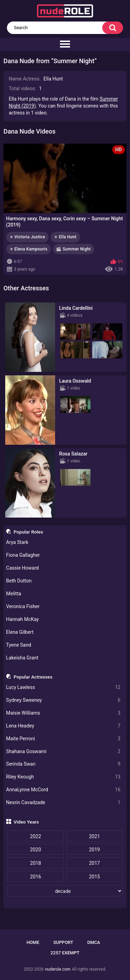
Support (63, 942)
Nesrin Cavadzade (63, 803)
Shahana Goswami (63, 752)
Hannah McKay (23, 619)
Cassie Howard (23, 568)
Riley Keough (63, 777)
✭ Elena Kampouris (29, 249)
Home (33, 942)
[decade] (65, 891)
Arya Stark (17, 542)
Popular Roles (28, 532)
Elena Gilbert (20, 632)
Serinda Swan (63, 764)
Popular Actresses (33, 677)
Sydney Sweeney (63, 700)
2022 (36, 836)
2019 (94, 850)
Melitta (14, 594)
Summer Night (77, 249)
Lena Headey (63, 726)
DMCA (94, 942)
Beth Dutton (19, 581)
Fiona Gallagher (23, 555)
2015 (94, 877)
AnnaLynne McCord (63, 790)
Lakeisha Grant (22, 658)
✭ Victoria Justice (27, 237)
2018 (36, 863)
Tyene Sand (19, 645)
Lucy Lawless (63, 687)
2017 (94, 863)
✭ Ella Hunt (65, 237)
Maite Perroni (63, 739)
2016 (36, 877)
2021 (94, 836)
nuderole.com (58, 969)
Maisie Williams (63, 713)
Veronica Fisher (23, 606)
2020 (36, 850)
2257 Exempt (65, 953)
